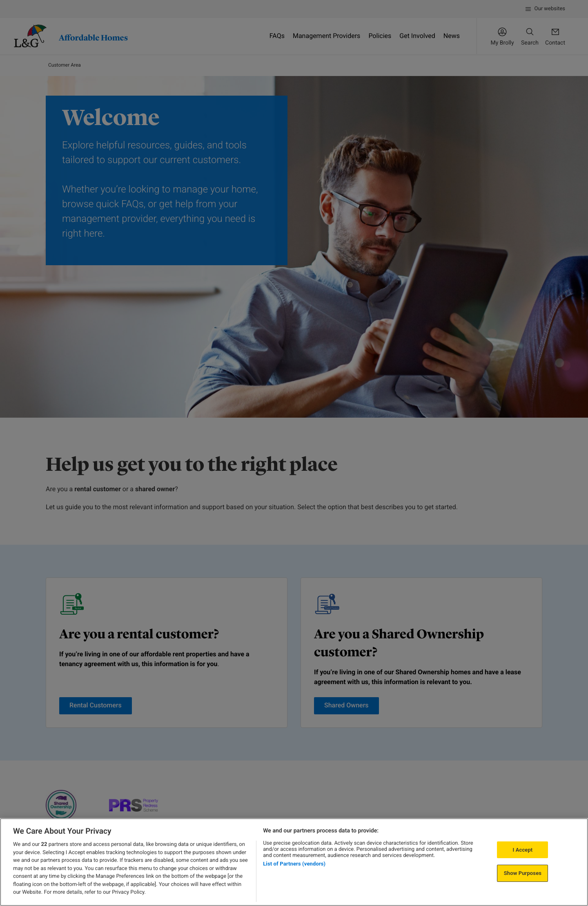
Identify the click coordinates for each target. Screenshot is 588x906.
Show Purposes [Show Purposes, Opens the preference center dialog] (523, 873)
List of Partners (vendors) (294, 864)
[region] (294, 862)
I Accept (522, 850)
